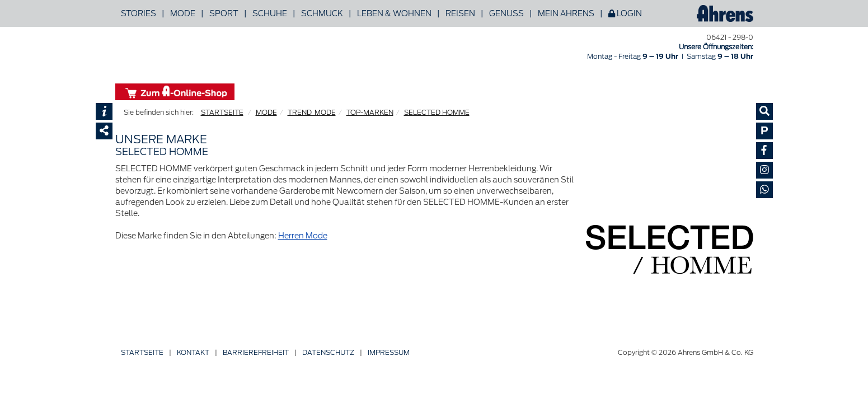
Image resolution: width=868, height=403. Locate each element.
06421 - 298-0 (730, 37)
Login (625, 13)
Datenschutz (328, 352)
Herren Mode (303, 236)
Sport (224, 13)
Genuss (506, 13)
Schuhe (270, 13)
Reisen (460, 13)
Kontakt (193, 352)
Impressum (389, 352)
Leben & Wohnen (394, 13)
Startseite (142, 352)
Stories (139, 13)
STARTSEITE (222, 112)
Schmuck (322, 13)
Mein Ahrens (566, 13)
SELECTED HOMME (437, 112)
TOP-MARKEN (370, 112)
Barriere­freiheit (256, 352)
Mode (183, 13)
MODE (266, 112)
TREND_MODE (312, 112)
